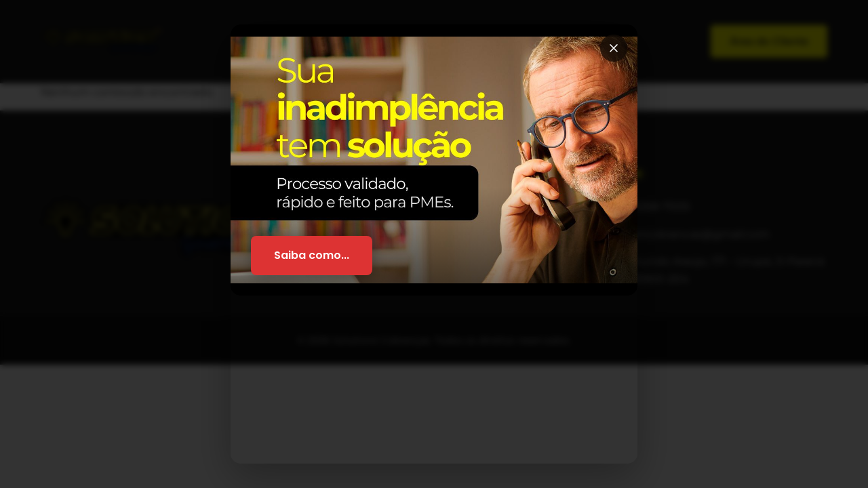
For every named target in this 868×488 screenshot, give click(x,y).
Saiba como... (312, 255)
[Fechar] (614, 48)
